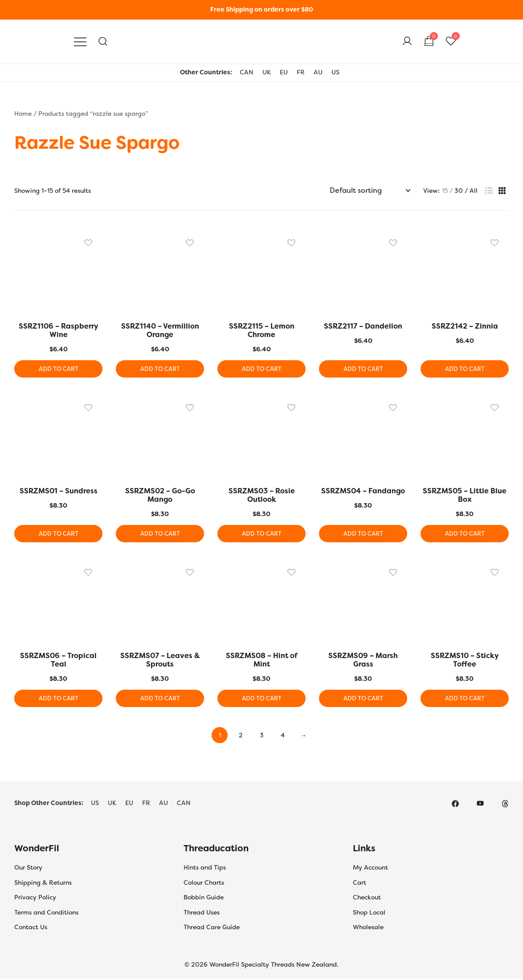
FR (301, 72)
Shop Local (369, 913)
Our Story (28, 869)
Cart (360, 883)
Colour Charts (204, 883)
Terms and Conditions (46, 913)
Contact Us (31, 928)
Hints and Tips (205, 869)
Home (23, 114)
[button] (489, 191)
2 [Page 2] (241, 736)
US (335, 72)
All (474, 191)
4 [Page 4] (283, 736)
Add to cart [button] (59, 369)
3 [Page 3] (262, 736)
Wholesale (368, 928)
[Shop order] (370, 191)
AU (318, 72)
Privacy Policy (35, 899)
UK (267, 72)
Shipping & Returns (43, 883)
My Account (370, 869)
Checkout (367, 899)
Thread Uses (202, 913)
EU (284, 72)
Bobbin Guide (204, 899)
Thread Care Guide (212, 928)
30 (459, 191)
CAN (247, 72)
